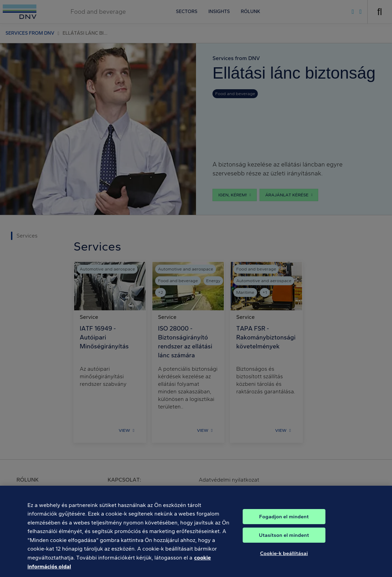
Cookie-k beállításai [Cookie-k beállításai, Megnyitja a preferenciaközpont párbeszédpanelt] (284, 558)
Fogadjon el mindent (284, 522)
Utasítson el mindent (284, 540)
